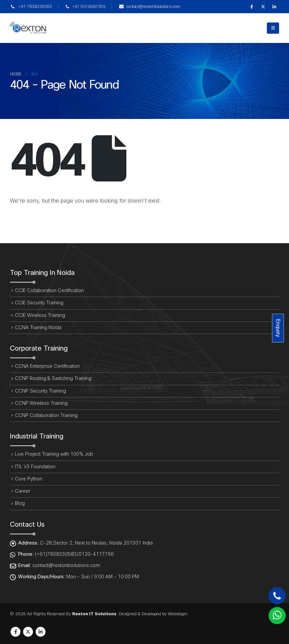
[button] (273, 28)
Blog (20, 503)
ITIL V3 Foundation (35, 467)
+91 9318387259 (85, 7)
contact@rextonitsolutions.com (149, 7)
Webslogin (178, 614)
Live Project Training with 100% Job (54, 454)
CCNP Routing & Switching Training (53, 379)
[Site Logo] (28, 28)
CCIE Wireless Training (40, 315)
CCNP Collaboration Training (46, 416)
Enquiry (278, 328)
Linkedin (41, 632)
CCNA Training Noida (38, 328)
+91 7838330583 (31, 7)
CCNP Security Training (40, 391)
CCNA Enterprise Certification (47, 366)
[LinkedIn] (274, 7)
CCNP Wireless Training (41, 403)
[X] (263, 7)
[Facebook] (252, 7)
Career (23, 491)
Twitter (28, 632)
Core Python (29, 479)
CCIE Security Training (39, 303)
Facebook (16, 632)
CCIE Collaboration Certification (49, 291)
